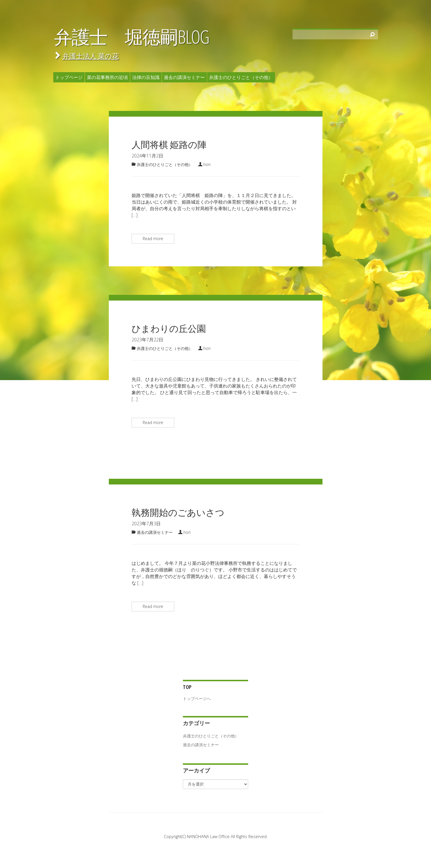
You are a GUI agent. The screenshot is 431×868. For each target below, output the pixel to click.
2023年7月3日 (146, 524)
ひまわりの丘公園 (169, 328)
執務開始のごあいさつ (178, 512)
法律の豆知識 (146, 77)
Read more (153, 239)
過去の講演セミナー (184, 77)
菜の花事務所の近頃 (107, 77)
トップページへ (197, 698)
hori (207, 164)
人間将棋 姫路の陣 (169, 144)
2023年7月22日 (147, 340)
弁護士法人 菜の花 (91, 56)
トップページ (69, 77)
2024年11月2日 (147, 156)
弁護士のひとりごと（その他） (241, 77)
